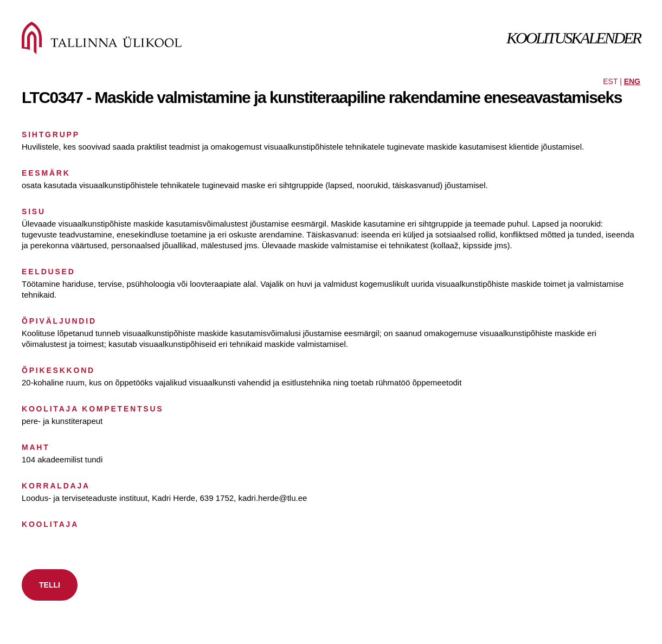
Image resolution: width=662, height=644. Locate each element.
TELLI (50, 585)
